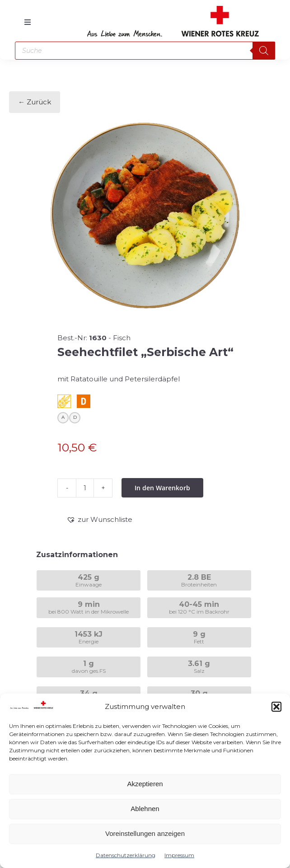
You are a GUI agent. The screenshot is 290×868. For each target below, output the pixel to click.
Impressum (179, 855)
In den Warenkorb (162, 488)
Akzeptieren (145, 784)
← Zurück (35, 102)
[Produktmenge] (85, 488)
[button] (276, 707)
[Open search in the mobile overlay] (145, 51)
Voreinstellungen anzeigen (145, 833)
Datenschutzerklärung (126, 855)
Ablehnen (145, 809)
